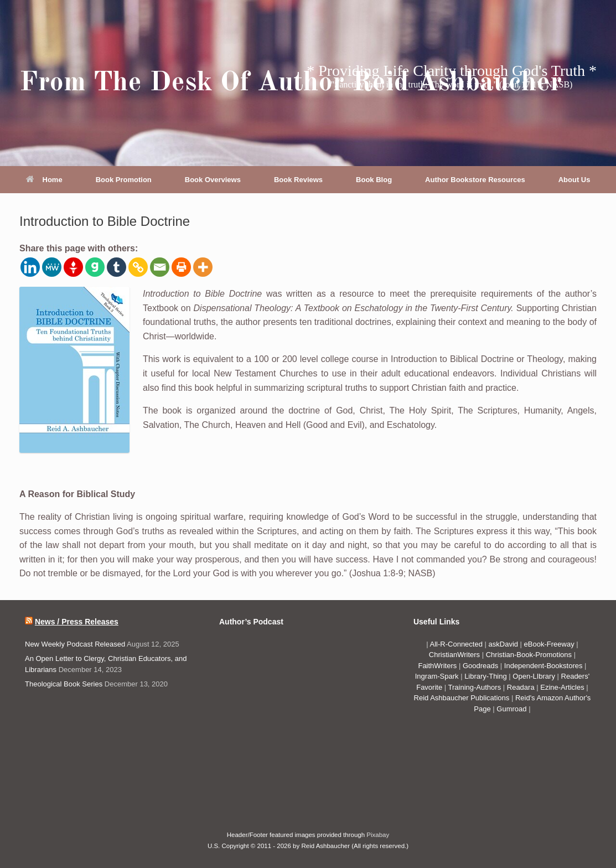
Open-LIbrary (535, 676)
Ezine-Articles (562, 687)
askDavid (503, 644)
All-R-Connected (456, 644)
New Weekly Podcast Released (75, 644)
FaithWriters (437, 666)
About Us (574, 180)
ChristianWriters (455, 655)
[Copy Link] (138, 267)
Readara (522, 687)
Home (44, 180)
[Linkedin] (30, 267)
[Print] (181, 267)
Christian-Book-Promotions (529, 655)
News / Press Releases (77, 622)
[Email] (160, 267)
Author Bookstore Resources (475, 180)
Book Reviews (298, 180)
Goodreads (482, 666)
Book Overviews (213, 180)
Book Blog (374, 180)
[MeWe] (52, 267)
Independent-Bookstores (544, 666)
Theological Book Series (64, 684)
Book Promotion (124, 180)
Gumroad (513, 709)
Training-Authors (476, 687)
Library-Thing (486, 676)
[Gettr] (73, 267)
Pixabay (378, 835)
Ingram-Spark (438, 676)
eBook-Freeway (549, 644)
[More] (203, 267)
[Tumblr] (117, 267)
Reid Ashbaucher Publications (462, 698)
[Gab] (95, 267)
